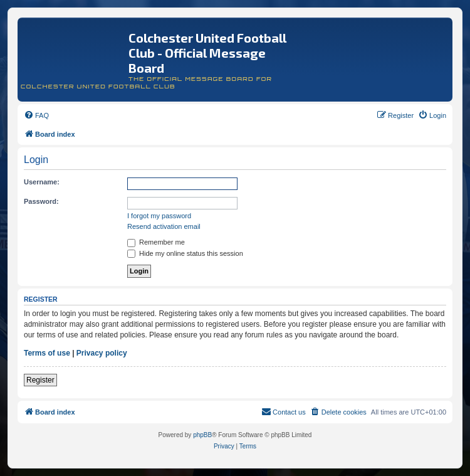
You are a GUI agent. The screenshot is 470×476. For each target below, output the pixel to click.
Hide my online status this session (185, 253)
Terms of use (47, 353)
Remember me (156, 242)
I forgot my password (159, 216)
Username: (42, 182)
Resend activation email (164, 226)
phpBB (202, 435)
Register (40, 380)
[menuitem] (36, 115)
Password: (41, 201)
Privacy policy (102, 353)
